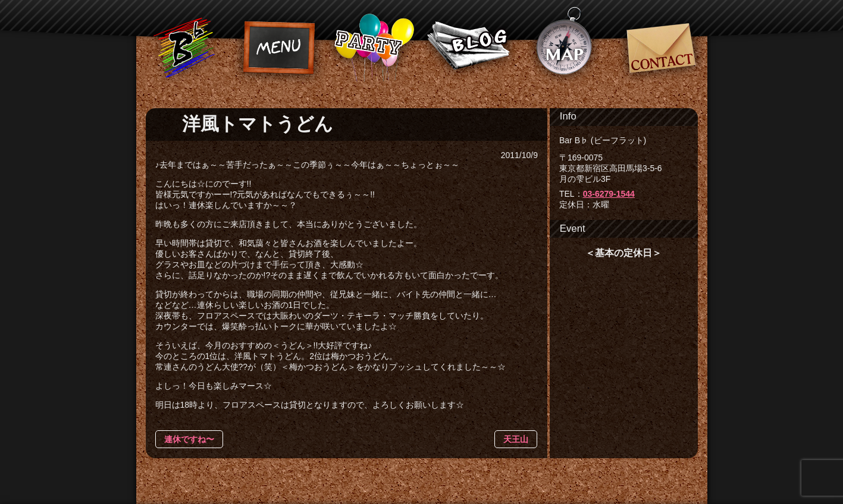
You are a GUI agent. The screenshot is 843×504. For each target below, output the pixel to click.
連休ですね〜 (189, 439)
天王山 (516, 439)
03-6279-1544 (609, 194)
